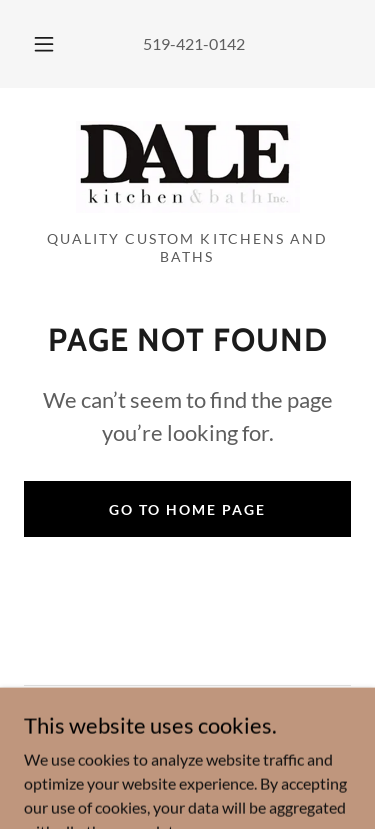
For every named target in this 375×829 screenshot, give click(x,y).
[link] (188, 167)
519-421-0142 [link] (194, 43)
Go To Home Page (187, 509)
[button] (44, 44)
